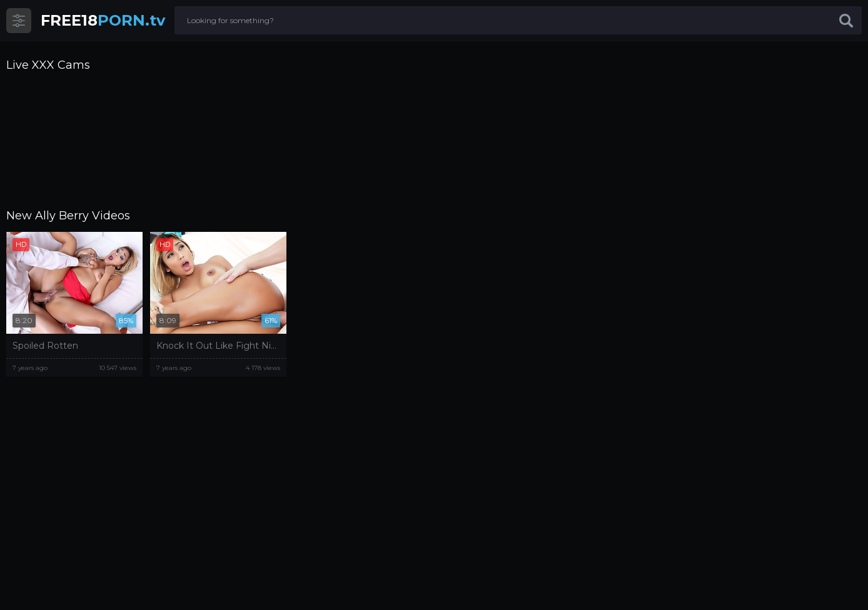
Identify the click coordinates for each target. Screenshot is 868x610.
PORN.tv (103, 20)
